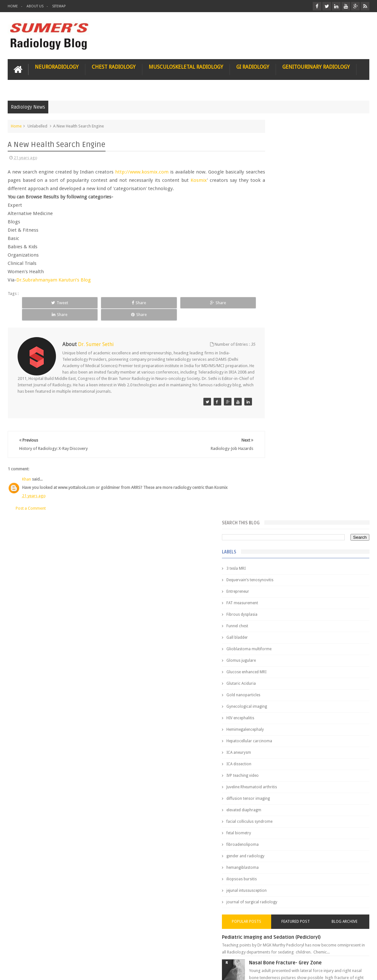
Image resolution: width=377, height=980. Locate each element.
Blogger (361, 970)
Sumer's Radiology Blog (71, 970)
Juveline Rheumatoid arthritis (291, 387)
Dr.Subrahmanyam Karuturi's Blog (54, 279)
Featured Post (315, 521)
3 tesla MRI (275, 168)
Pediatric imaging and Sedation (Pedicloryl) (310, 537)
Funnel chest (276, 226)
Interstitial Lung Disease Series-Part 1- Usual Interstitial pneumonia (325, 657)
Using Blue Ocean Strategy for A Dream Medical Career (311, 891)
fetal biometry (278, 433)
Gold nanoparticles (282, 295)
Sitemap (59, 6)
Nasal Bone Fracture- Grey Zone (324, 562)
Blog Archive (351, 521)
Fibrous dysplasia (281, 214)
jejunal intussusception (286, 490)
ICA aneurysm (278, 352)
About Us (35, 6)
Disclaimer (56, 951)
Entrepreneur (277, 191)
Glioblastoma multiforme (288, 249)
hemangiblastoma (282, 467)
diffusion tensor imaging (287, 398)
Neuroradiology (57, 66)
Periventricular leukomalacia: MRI (326, 722)
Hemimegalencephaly (284, 329)
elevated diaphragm (283, 410)
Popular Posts (279, 521)
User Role (23, 951)
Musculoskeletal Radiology (186, 66)
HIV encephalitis (279, 318)
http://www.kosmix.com (143, 171)
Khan (27, 466)
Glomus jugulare (280, 260)
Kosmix (217, 179)
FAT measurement (281, 203)
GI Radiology (253, 66)
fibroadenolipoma (282, 444)
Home (13, 6)
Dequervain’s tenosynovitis (289, 180)
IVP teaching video (282, 375)
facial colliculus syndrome (288, 421)
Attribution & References (103, 951)
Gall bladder (276, 237)
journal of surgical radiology (291, 502)
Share (88, 302)
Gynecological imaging (286, 306)
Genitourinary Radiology (316, 66)
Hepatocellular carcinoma (288, 341)
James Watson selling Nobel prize (299, 592)
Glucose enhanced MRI (285, 272)
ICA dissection (278, 364)
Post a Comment (31, 495)
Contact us (353, 951)
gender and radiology (284, 456)
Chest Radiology (114, 66)
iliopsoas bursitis (281, 479)
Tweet (43, 302)
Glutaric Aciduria (280, 283)
